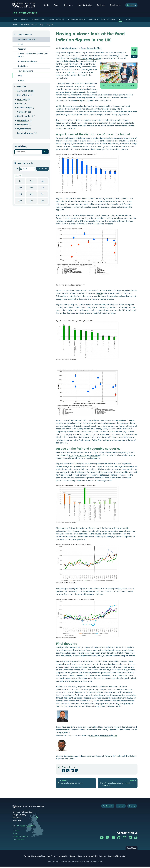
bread (99, 294)
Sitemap (131, 808)
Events (21, 104)
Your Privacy (52, 857)
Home (15, 25)
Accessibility (63, 857)
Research (70, 5)
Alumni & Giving (86, 5)
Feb (33, 181)
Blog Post (50, 25)
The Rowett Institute (26, 13)
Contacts (16, 832)
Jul (22, 194)
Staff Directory (18, 841)
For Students (102, 808)
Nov (33, 201)
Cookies (73, 857)
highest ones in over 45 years (87, 58)
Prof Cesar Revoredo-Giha (102, 736)
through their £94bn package (70, 698)
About (58, 5)
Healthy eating (24, 116)
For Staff (118, 808)
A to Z (15, 835)
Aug (33, 194)
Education (22, 99)
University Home (24, 35)
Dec (44, 201)
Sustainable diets (26, 133)
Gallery (21, 81)
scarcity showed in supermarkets (84, 455)
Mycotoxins (23, 129)
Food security (24, 108)
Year (16, 169)
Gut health (22, 112)
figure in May (75, 67)
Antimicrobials (24, 91)
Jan (22, 181)
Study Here (23, 66)
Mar (44, 181)
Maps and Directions (20, 838)
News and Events (25, 71)
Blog (41, 25)
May (33, 188)
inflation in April (69, 61)
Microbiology (24, 120)
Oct (22, 201)
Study (47, 5)
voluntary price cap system (80, 98)
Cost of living (23, 95)
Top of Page (132, 849)
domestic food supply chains (122, 656)
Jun (44, 188)
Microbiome (23, 125)
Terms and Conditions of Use (35, 857)
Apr (22, 188)
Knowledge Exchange (27, 61)
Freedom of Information (117, 857)
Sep (44, 194)
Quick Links (116, 5)
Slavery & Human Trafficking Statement (92, 857)
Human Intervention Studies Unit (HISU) (33, 55)
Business (102, 5)
